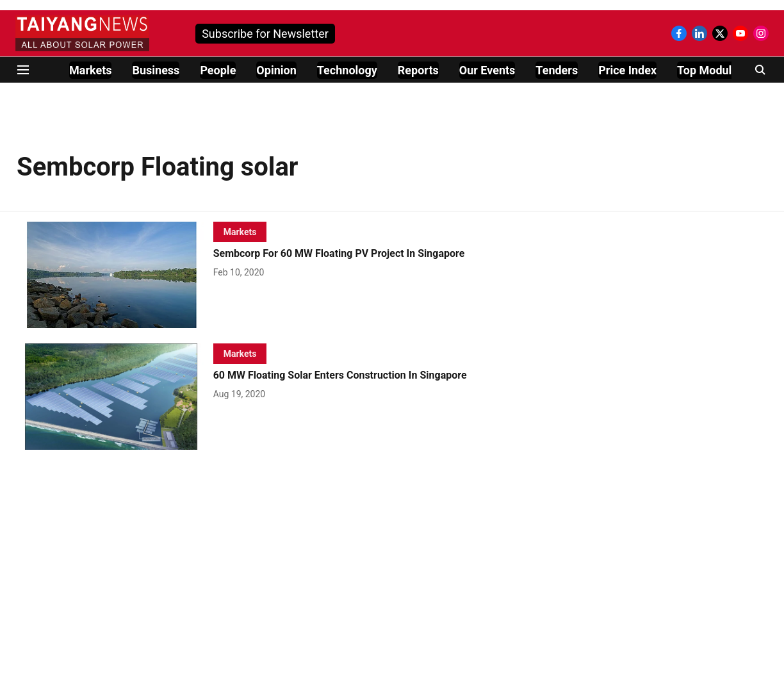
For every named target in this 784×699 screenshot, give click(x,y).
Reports (418, 70)
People (218, 70)
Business (156, 70)
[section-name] (240, 232)
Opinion (276, 70)
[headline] (361, 254)
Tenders (557, 70)
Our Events (487, 70)
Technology (347, 70)
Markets (90, 70)
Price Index (627, 70)
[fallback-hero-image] (115, 275)
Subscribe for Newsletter (265, 34)
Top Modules (710, 70)
